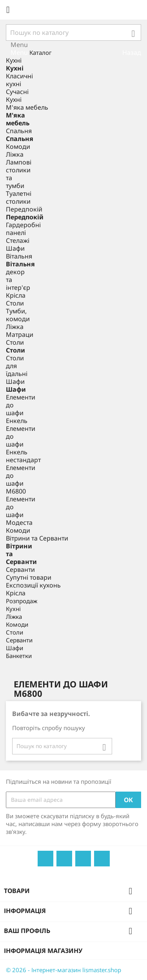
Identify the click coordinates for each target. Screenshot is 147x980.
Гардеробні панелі (23, 229)
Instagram (102, 859)
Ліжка (15, 154)
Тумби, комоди (18, 315)
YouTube (64, 859)
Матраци (20, 335)
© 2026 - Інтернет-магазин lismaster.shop (64, 970)
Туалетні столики (19, 197)
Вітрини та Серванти (37, 538)
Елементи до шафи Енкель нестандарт (23, 444)
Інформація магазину (43, 951)
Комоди (18, 146)
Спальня (19, 131)
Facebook (45, 859)
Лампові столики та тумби (19, 174)
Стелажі (18, 240)
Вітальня (19, 256)
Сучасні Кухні (17, 96)
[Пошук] (73, 33)
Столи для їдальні (17, 366)
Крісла (16, 295)
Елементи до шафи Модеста (21, 511)
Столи (15, 303)
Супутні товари (29, 577)
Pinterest (83, 859)
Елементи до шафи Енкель (21, 409)
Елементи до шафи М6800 (21, 479)
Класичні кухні (19, 80)
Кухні (14, 60)
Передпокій (24, 209)
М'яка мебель (27, 107)
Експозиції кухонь (33, 585)
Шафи (15, 248)
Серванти (20, 570)
